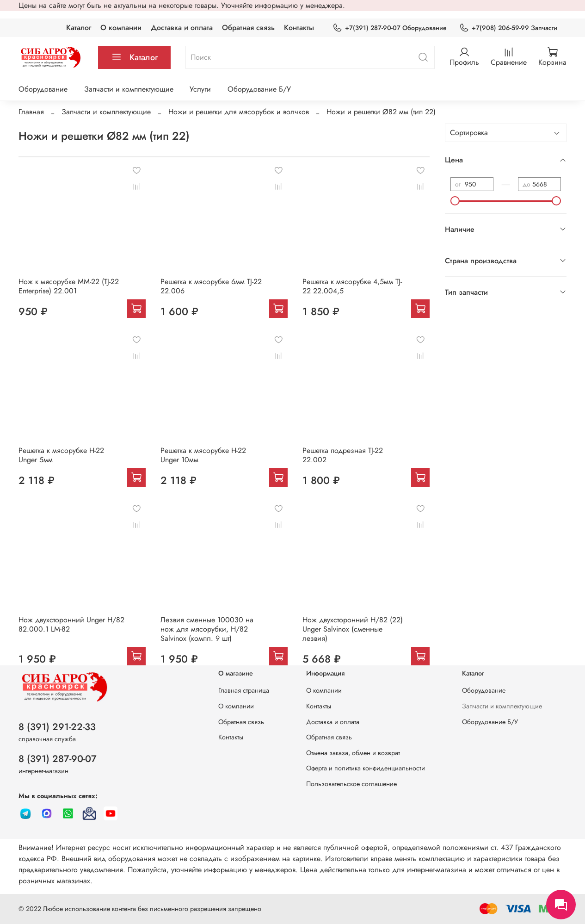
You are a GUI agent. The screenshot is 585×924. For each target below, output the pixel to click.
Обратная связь (248, 28)
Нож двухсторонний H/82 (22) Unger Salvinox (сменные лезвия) (353, 629)
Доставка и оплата (182, 28)
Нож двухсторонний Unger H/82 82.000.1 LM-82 (71, 624)
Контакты (299, 28)
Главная (31, 112)
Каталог (79, 28)
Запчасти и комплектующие (129, 89)
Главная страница (244, 690)
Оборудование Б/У (259, 89)
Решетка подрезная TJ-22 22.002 (343, 455)
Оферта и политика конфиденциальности (366, 768)
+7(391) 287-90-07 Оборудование (390, 28)
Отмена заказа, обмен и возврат (353, 753)
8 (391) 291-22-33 (57, 727)
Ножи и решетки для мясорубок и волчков (239, 112)
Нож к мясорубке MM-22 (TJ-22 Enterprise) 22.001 (69, 286)
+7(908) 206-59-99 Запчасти (508, 28)
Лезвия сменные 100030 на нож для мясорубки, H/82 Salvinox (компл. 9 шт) (207, 629)
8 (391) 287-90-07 (58, 759)
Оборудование (43, 89)
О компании (121, 28)
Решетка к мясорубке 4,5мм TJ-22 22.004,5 (352, 286)
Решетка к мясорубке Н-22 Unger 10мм (203, 455)
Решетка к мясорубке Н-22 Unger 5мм (61, 455)
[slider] (455, 201)
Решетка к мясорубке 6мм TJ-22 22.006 (211, 286)
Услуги (200, 89)
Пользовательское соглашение (351, 784)
